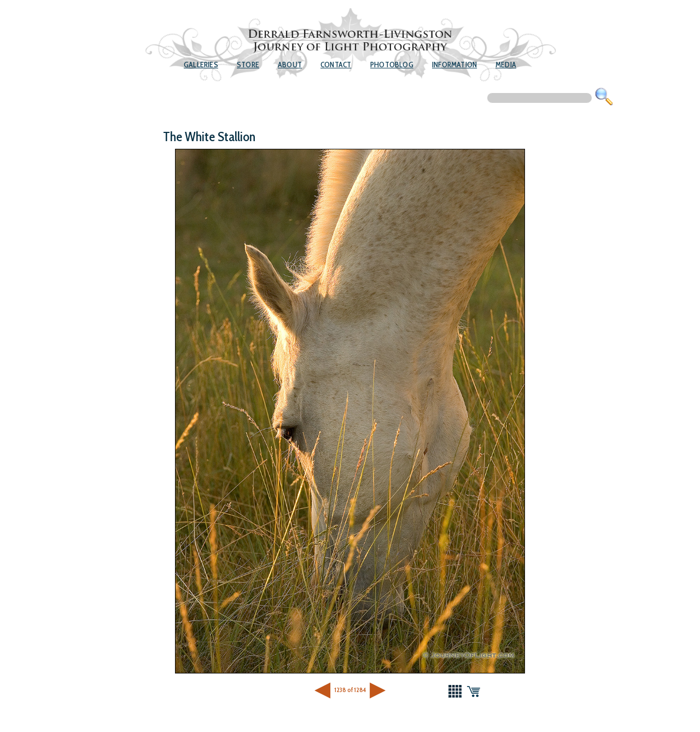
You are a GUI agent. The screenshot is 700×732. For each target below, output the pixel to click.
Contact (336, 65)
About (290, 65)
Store (248, 65)
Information (454, 65)
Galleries (201, 65)
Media (506, 65)
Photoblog (392, 65)
